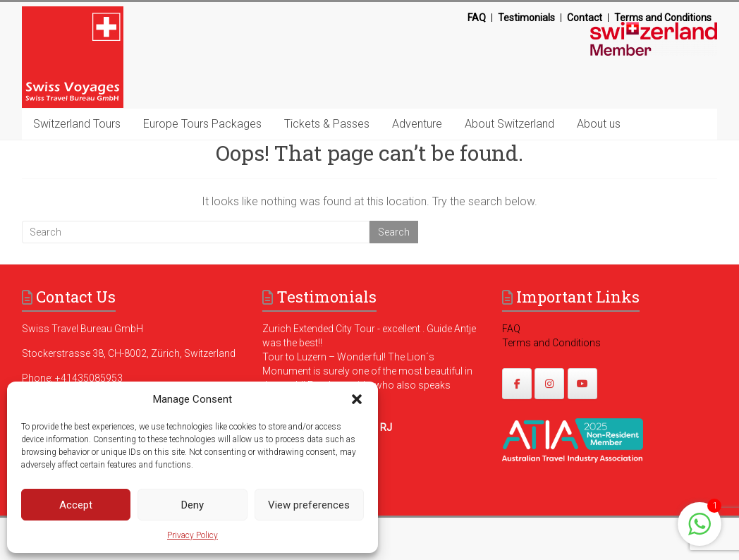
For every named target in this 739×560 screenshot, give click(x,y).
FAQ (477, 18)
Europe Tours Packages (202, 124)
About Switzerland (509, 124)
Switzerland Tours (77, 124)
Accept (76, 505)
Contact (585, 18)
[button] (357, 399)
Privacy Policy (193, 535)
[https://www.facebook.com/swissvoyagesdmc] (517, 384)
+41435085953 (89, 378)
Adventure (417, 124)
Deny (193, 505)
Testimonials (526, 18)
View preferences (309, 505)
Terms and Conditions (663, 18)
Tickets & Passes (327, 124)
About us (599, 124)
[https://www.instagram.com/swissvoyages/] (549, 384)
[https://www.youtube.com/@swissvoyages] (582, 384)
